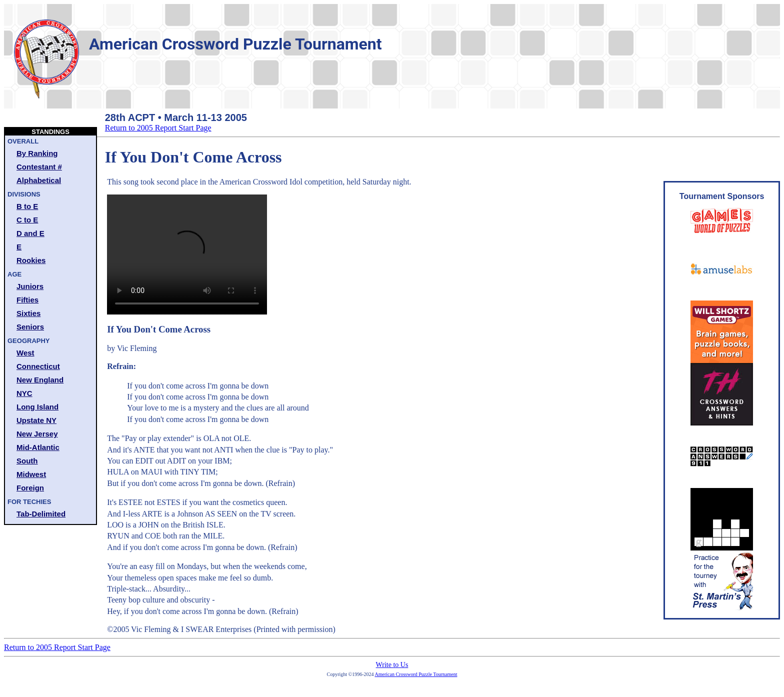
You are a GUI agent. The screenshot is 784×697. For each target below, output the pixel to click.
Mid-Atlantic (38, 447)
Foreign (30, 488)
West (25, 353)
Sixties (28, 313)
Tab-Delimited (41, 514)
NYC (24, 393)
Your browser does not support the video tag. (187, 254)
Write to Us (392, 665)
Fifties (27, 300)
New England (40, 380)
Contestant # (39, 167)
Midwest (31, 474)
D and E (30, 233)
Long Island (37, 407)
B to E (27, 206)
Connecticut (38, 366)
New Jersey (37, 434)
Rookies (31, 260)
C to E (27, 220)
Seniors (30, 327)
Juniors (30, 286)
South (27, 461)
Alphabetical (39, 180)
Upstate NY (36, 420)
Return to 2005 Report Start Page (158, 128)
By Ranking (37, 153)
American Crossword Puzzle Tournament (416, 674)
